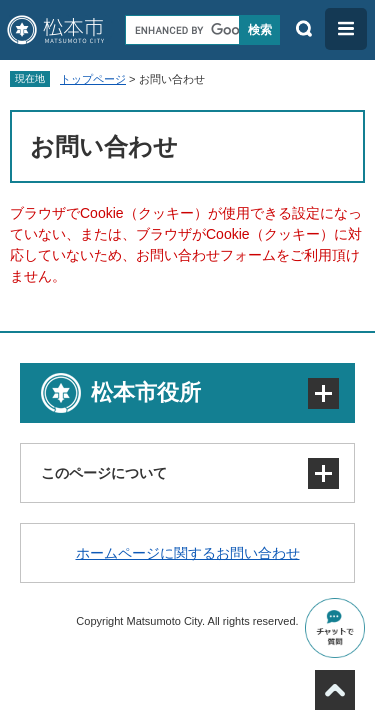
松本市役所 (146, 392)
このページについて (104, 473)
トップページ (93, 79)
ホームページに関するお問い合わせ (188, 553)
